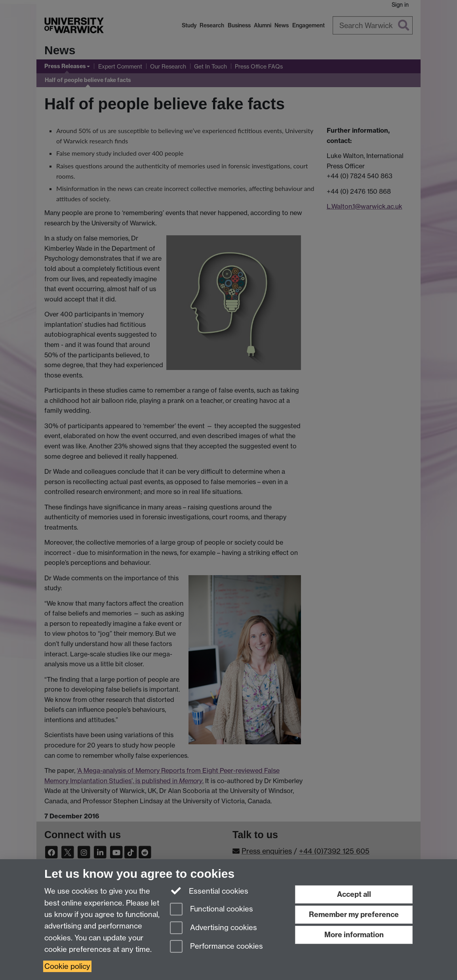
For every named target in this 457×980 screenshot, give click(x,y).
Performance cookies (216, 947)
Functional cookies (211, 910)
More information (354, 935)
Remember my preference (354, 914)
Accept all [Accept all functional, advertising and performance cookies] (354, 894)
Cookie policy (67, 966)
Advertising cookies (213, 928)
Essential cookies (209, 890)
